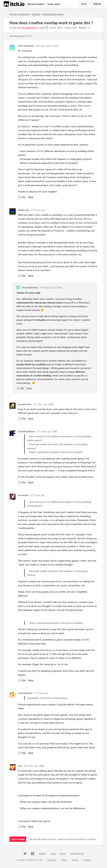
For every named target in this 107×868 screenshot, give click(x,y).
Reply (31, 197)
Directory (52, 860)
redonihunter (25, 693)
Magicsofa (24, 210)
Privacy (75, 860)
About (43, 854)
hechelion (23, 495)
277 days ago (40, 404)
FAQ (53, 854)
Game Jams (54, 4)
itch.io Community (20, 14)
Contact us (77, 854)
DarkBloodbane (27, 431)
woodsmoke (25, 404)
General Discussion (53, 14)
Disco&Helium (29, 28)
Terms (64, 860)
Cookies (87, 860)
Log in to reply (18, 839)
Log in (84, 4)
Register (97, 4)
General (36, 14)
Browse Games (36, 4)
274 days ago (31, 766)
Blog (63, 854)
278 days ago (43, 46)
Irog (20, 766)
